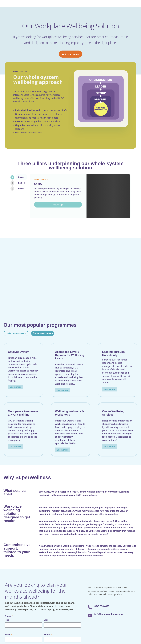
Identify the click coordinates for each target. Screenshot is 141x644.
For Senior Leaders (42, 565)
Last (46, 479)
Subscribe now (117, 587)
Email (9, 493)
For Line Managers (42, 569)
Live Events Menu (44, 192)
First (7, 479)
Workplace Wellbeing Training (85, 565)
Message (10, 508)
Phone (48, 493)
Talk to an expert (70, 54)
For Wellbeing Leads (42, 573)
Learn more (16, 246)
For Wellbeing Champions (45, 577)
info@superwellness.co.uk (109, 473)
